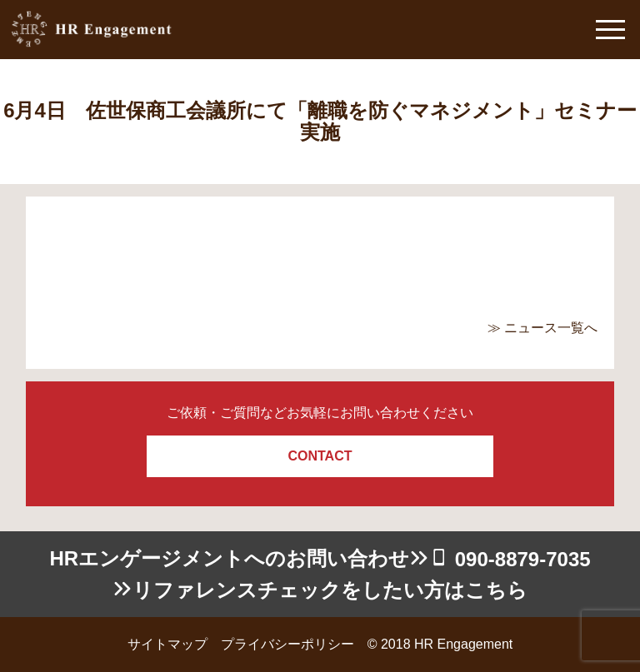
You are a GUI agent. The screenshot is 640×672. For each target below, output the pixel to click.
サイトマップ (167, 644)
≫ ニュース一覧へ (542, 328)
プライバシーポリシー (287, 644)
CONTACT (320, 456)
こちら (496, 590)
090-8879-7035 (523, 559)
